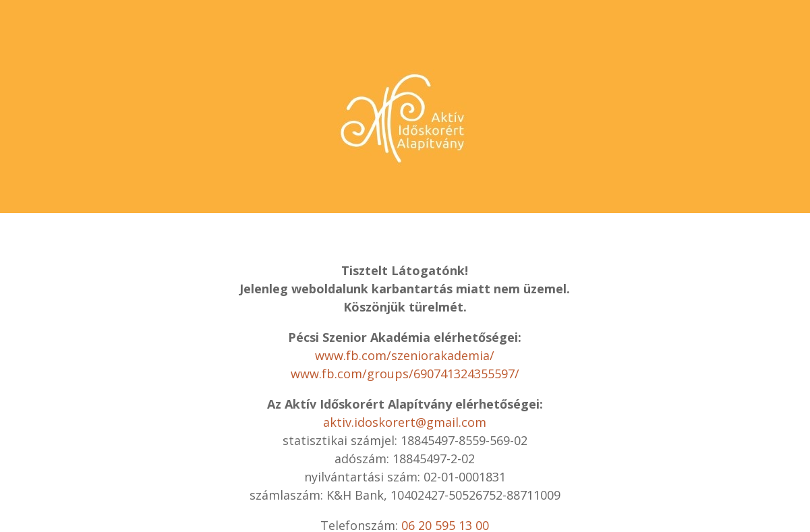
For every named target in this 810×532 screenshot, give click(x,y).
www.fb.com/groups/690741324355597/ (405, 374)
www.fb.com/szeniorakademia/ (405, 355)
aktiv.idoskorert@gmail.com (405, 422)
